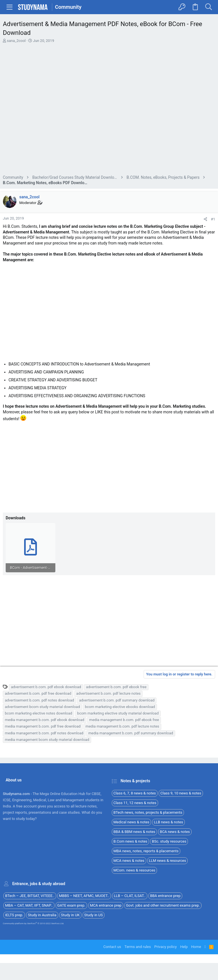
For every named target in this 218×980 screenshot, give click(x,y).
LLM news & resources (168, 861)
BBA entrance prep (165, 896)
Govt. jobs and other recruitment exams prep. (163, 905)
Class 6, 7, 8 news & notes (135, 793)
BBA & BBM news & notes (135, 832)
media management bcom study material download (47, 740)
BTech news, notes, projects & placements (148, 812)
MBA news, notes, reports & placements (146, 851)
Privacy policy (165, 947)
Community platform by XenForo (33, 923)
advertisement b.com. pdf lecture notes (109, 693)
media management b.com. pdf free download (43, 726)
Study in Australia (42, 915)
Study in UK (70, 915)
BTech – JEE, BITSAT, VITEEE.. (30, 896)
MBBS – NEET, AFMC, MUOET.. (84, 896)
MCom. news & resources (135, 870)
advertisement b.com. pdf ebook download (46, 687)
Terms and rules (138, 947)
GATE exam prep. (71, 905)
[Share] (205, 219)
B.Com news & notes (131, 841)
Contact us (112, 947)
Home (196, 947)
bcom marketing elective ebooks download (120, 707)
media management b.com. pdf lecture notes (122, 726)
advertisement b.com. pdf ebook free (116, 687)
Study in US (94, 915)
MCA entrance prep (106, 905)
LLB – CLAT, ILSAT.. (130, 896)
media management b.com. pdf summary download (131, 733)
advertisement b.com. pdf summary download (117, 700)
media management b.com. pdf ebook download (45, 720)
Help (184, 947)
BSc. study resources (169, 841)
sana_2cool (16, 41)
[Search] (208, 7)
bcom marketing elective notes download (38, 713)
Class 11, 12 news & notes (135, 803)
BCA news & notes (175, 832)
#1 (213, 219)
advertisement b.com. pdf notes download (39, 700)
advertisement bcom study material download (42, 707)
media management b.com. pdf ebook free (124, 720)
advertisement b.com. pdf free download (38, 693)
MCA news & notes (129, 861)
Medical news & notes (132, 822)
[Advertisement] (109, 110)
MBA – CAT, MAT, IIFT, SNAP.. (29, 905)
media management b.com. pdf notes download (44, 733)
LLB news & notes (168, 822)
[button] (10, 7)
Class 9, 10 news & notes (181, 793)
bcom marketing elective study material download (118, 713)
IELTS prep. (14, 915)
